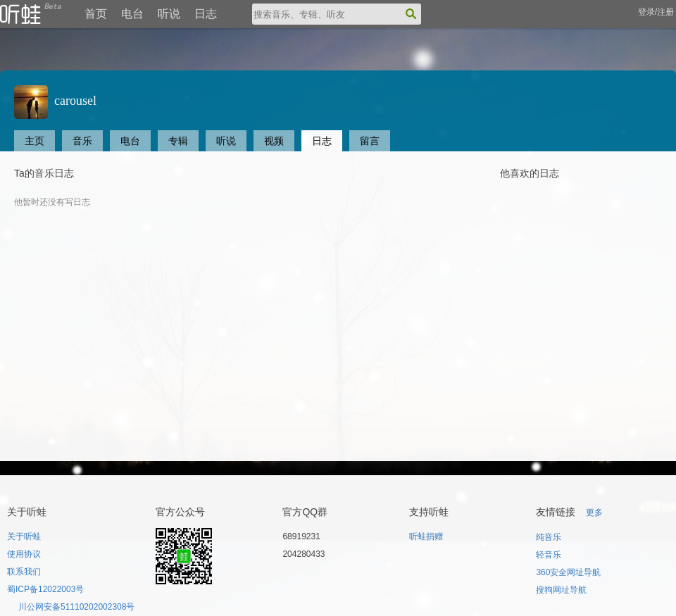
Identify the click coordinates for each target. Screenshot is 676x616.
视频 (274, 141)
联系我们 (24, 572)
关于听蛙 (24, 536)
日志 (206, 14)
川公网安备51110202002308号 (76, 607)
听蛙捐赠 (426, 536)
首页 (96, 14)
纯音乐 (549, 537)
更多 (594, 513)
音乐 (82, 141)
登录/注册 (656, 12)
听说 (169, 14)
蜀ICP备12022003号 (45, 589)
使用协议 (24, 554)
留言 (370, 141)
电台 (132, 14)
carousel (55, 101)
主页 (35, 141)
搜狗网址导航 (561, 590)
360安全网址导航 (568, 572)
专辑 (178, 141)
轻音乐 (549, 555)
